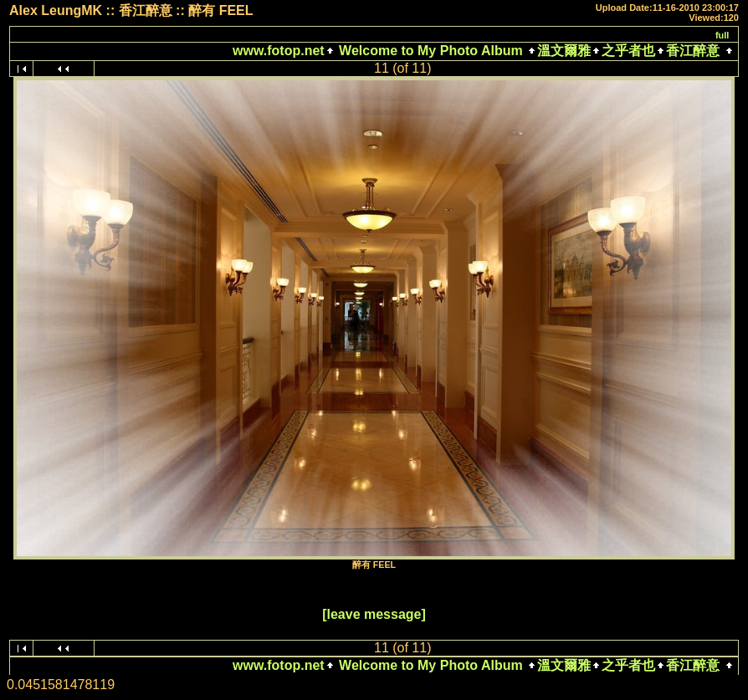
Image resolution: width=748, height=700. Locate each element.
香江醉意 (693, 51)
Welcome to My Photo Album (431, 51)
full (722, 35)
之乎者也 (628, 51)
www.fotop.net (279, 51)
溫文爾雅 (564, 51)
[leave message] (374, 614)
